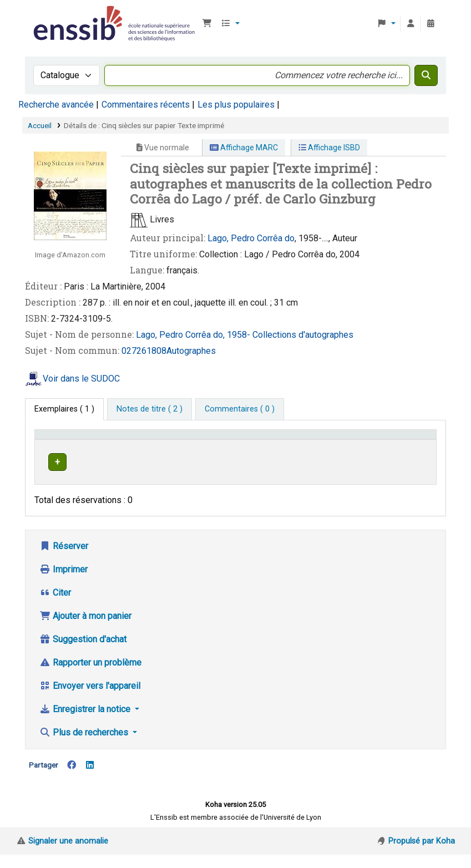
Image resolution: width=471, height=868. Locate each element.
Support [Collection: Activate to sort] (136, 450)
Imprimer (64, 583)
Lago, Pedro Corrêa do (251, 238)
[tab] (150, 409)
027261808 (144, 351)
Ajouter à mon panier (85, 629)
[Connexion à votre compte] (411, 24)
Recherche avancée (56, 105)
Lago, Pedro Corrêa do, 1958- (194, 335)
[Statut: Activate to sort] (414, 445)
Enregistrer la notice (86, 722)
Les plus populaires (236, 105)
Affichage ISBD (329, 148)
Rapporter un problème (90, 676)
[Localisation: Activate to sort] (229, 445)
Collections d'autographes (303, 335)
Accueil (40, 125)
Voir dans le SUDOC (81, 379)
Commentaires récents (146, 105)
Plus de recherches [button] (85, 746)
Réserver (64, 559)
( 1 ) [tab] (64, 409)
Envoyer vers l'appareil (90, 699)
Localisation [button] (194, 450)
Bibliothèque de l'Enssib (59, 16)
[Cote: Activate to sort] (341, 445)
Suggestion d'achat (83, 653)
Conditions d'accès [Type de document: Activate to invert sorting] (59, 445)
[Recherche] (426, 75)
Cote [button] (304, 450)
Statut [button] (408, 450)
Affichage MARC (244, 148)
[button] (207, 24)
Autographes (191, 351)
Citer (55, 606)
